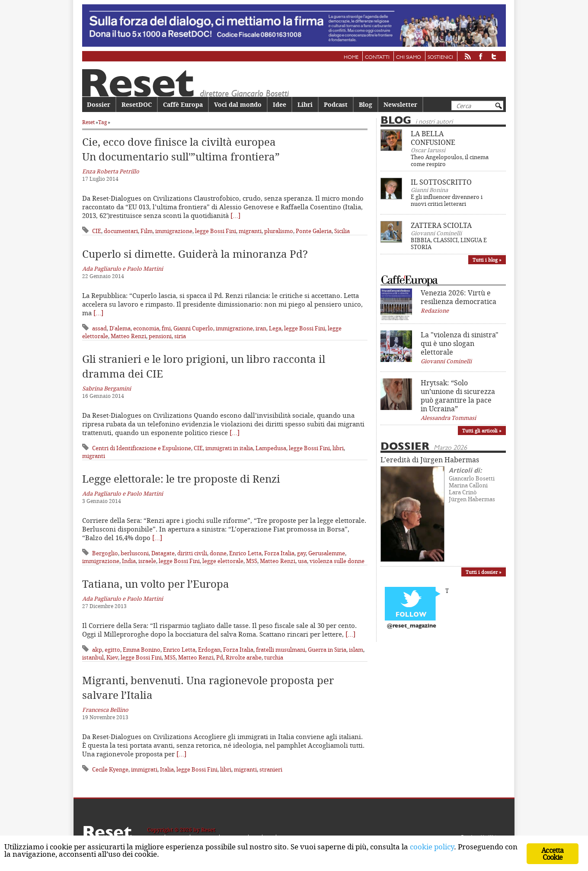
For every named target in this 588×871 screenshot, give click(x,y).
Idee (280, 104)
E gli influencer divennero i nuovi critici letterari (447, 200)
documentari (121, 231)
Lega (275, 328)
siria (180, 336)
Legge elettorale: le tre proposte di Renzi (181, 479)
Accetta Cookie (552, 854)
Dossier (99, 104)
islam (356, 650)
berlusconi (135, 553)
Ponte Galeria (314, 231)
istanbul (93, 657)
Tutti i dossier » (484, 572)
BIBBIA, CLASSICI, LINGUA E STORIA (449, 243)
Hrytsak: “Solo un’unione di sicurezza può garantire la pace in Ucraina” (458, 396)
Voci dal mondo (238, 104)
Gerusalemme (327, 553)
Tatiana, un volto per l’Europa (156, 584)
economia (146, 328)
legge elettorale (223, 561)
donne (218, 553)
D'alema (120, 328)
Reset (88, 122)
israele (147, 561)
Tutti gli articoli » (482, 431)
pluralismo (279, 231)
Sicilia (342, 231)
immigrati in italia (229, 448)
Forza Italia (279, 553)
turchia (274, 657)
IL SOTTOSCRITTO (441, 182)
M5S (252, 561)
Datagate (163, 553)
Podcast (336, 104)
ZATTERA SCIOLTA (441, 225)
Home (351, 58)
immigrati (144, 769)
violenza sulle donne (337, 561)
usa (302, 561)
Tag (102, 122)
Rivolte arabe (244, 657)
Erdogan (209, 650)
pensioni (160, 336)
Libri (305, 104)
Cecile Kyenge (110, 769)
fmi (166, 328)
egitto (112, 650)
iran (261, 328)
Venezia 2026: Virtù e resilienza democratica (459, 297)
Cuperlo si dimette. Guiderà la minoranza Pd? (195, 254)
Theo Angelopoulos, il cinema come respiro (450, 160)
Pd (220, 657)
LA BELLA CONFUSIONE (433, 138)
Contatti (377, 58)
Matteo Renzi (128, 336)
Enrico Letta (245, 553)
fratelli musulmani (281, 650)
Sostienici (440, 58)
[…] (235, 215)
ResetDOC (137, 104)
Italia (167, 769)
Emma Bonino (142, 650)
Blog (366, 104)
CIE (97, 231)
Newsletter (400, 104)
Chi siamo (409, 58)
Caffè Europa (183, 104)
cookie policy (432, 847)
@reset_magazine (412, 626)
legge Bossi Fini (216, 231)
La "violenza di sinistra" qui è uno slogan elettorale (460, 343)
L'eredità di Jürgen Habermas (430, 460)
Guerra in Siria (327, 650)
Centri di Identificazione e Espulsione (142, 448)
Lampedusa (271, 448)
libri (338, 448)
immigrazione (174, 231)
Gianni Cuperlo (193, 328)
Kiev (112, 657)
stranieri (271, 769)
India (129, 561)
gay (301, 553)
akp (97, 650)
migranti (250, 231)
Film (147, 231)
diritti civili (192, 553)
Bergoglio (105, 553)
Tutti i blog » (487, 260)
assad (99, 328)
